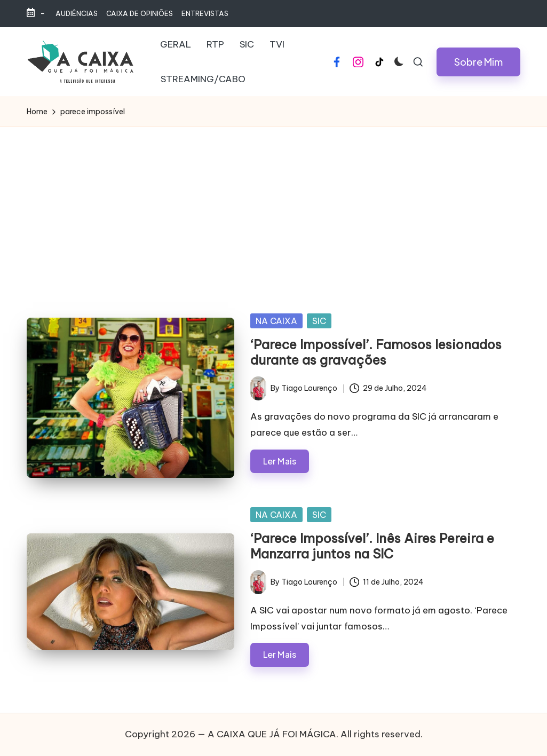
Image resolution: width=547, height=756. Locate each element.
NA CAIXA (276, 321)
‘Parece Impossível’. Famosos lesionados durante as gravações (376, 352)
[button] (478, 62)
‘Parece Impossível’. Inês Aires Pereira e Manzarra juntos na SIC (372, 546)
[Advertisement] (273, 207)
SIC (319, 321)
